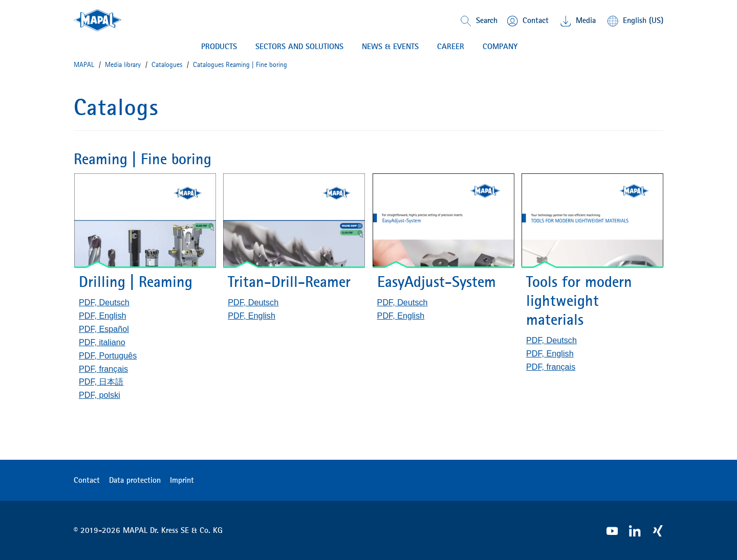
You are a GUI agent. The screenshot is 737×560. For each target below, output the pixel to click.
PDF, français (103, 369)
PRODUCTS (219, 46)
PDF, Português (108, 355)
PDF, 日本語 (101, 382)
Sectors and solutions (299, 46)
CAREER (451, 46)
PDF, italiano (102, 342)
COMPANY (500, 46)
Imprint (182, 480)
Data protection (135, 480)
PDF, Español (104, 329)
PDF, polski (100, 395)
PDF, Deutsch (104, 302)
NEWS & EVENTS (390, 46)
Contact (87, 480)
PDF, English (103, 316)
